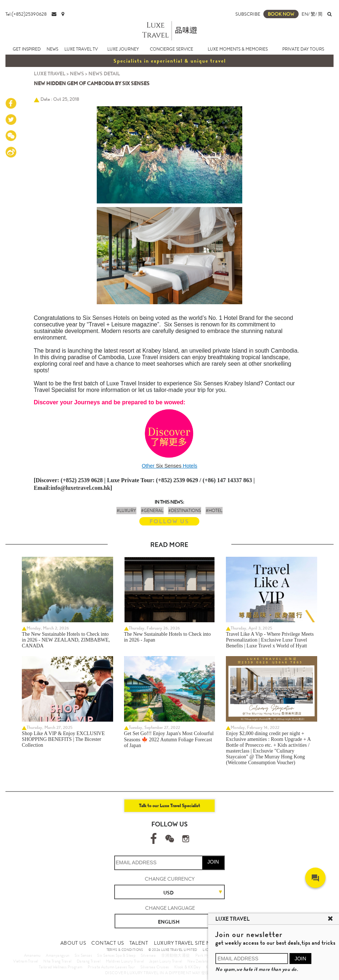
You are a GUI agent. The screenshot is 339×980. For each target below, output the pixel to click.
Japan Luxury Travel (166, 961)
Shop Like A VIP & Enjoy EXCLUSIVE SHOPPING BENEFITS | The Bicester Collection (63, 739)
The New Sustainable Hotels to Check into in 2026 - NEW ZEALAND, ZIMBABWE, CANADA (66, 640)
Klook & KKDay (187, 967)
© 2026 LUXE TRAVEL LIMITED (173, 950)
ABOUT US (73, 943)
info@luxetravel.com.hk (80, 488)
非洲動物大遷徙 (176, 955)
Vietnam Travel (26, 961)
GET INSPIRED (27, 49)
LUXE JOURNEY (123, 49)
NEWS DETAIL (104, 74)
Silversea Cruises (155, 967)
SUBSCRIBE (248, 14)
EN (305, 14)
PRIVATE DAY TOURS (303, 49)
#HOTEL (214, 511)
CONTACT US (107, 943)
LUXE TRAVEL (50, 74)
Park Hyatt (205, 955)
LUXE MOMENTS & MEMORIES (238, 49)
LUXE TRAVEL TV (81, 49)
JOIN (213, 862)
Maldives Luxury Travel (125, 961)
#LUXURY (126, 511)
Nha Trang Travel (57, 961)
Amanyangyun (57, 955)
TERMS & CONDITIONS (125, 950)
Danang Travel (89, 961)
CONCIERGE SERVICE (172, 49)
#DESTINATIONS (185, 511)
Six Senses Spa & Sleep (116, 955)
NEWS (52, 49)
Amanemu (32, 955)
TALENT (139, 943)
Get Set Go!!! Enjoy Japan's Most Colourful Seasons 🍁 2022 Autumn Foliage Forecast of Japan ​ (169, 739)
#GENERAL (152, 511)
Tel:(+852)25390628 (26, 14)
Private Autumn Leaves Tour (111, 967)
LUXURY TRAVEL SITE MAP (186, 943)
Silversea (148, 955)
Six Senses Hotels (106, 318)
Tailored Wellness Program (61, 967)
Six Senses (179, 324)
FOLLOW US (169, 521)
